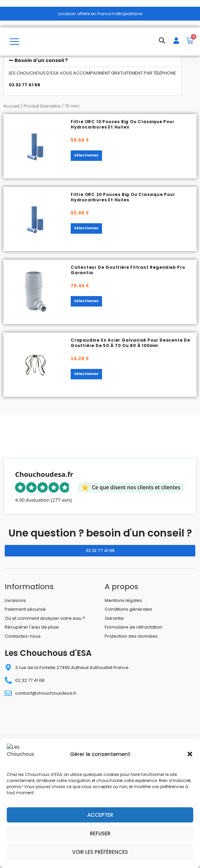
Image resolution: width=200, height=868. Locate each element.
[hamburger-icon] (14, 41)
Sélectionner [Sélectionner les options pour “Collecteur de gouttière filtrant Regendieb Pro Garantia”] (86, 301)
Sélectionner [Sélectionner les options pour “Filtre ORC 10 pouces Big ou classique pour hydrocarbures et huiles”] (86, 155)
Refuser (100, 833)
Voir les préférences (100, 852)
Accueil (11, 106)
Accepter (100, 815)
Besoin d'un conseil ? (41, 60)
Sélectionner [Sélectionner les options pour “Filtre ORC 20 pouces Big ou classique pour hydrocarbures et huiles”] (86, 228)
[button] (190, 757)
